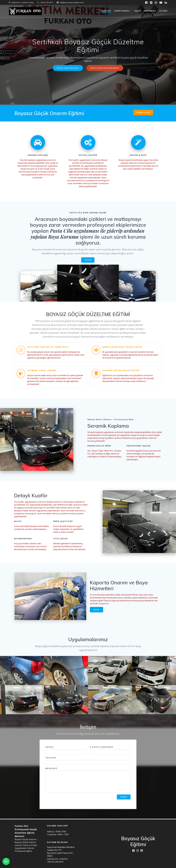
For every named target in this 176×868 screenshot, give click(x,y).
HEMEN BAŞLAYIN (143, 113)
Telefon (88, 761)
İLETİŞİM (88, 260)
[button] (6, 861)
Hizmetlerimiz (122, 11)
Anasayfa (106, 11)
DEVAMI (97, 610)
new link (157, 113)
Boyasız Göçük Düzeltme (67, 68)
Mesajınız (88, 780)
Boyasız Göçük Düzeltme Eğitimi (106, 68)
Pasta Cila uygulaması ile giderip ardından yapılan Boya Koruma (87, 234)
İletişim (163, 11)
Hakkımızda (150, 11)
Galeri (138, 11)
